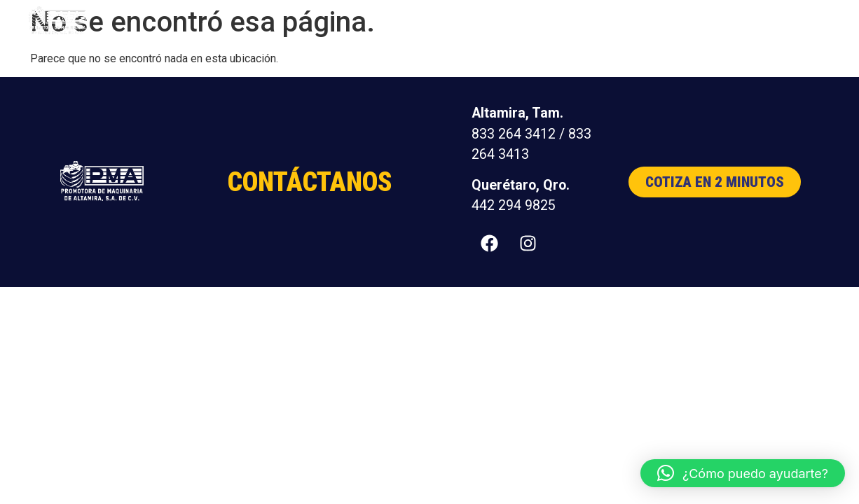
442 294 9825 (514, 205)
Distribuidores (704, 21)
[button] (743, 473)
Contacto (782, 21)
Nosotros (625, 21)
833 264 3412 (514, 134)
